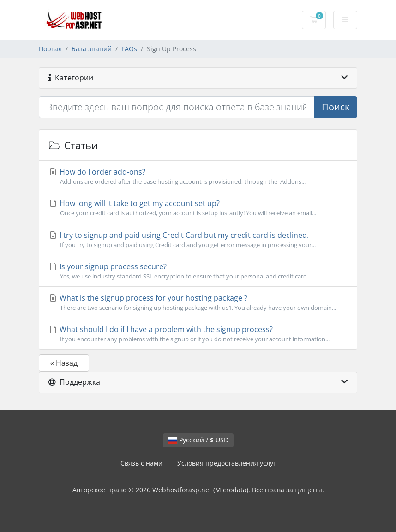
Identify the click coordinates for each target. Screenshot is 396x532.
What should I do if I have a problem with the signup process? (198, 334)
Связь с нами (141, 463)
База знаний (92, 49)
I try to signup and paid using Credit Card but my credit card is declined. (198, 240)
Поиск (336, 107)
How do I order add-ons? (198, 176)
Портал (50, 49)
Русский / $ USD (198, 440)
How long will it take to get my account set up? (198, 208)
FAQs (129, 49)
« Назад (64, 363)
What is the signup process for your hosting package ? (198, 302)
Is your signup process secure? (198, 271)
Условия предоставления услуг (227, 463)
